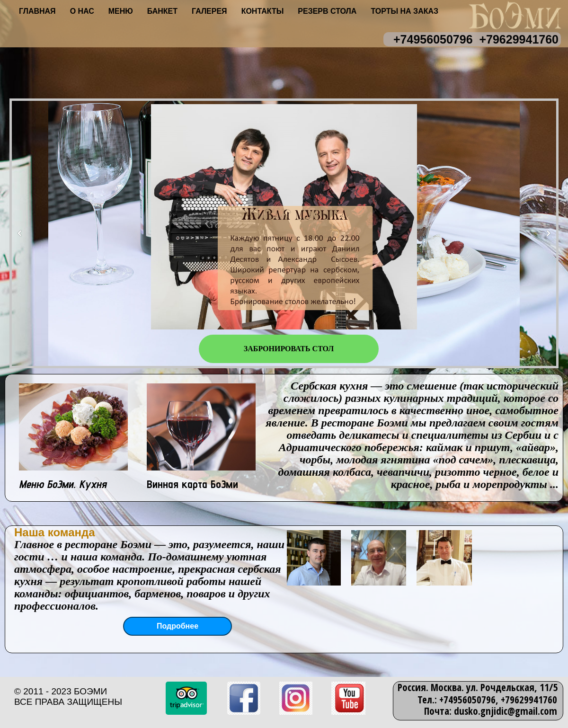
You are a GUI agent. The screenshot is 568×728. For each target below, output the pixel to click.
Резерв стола (327, 11)
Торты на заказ (404, 11)
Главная (37, 11)
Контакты (263, 11)
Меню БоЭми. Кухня (63, 484)
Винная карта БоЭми (192, 484)
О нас (82, 11)
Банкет (162, 11)
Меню (121, 11)
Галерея (209, 11)
